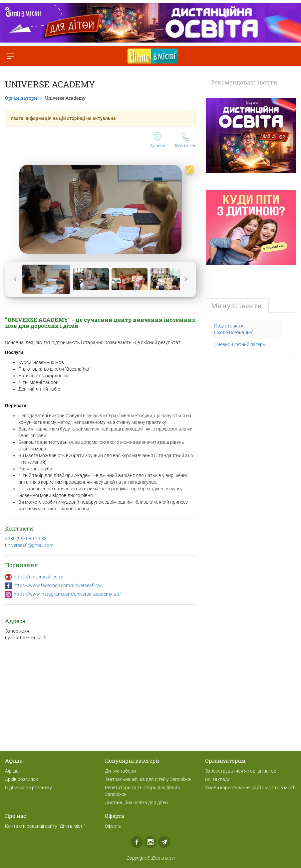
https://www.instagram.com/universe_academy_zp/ (67, 594)
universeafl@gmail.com (29, 545)
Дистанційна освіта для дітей (136, 803)
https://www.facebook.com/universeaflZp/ (58, 585)
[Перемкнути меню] (10, 56)
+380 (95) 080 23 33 (26, 539)
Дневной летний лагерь (240, 344)
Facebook (137, 842)
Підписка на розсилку (28, 788)
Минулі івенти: (237, 306)
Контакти (185, 140)
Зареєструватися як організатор (241, 771)
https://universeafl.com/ (39, 577)
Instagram (150, 842)
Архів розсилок (21, 779)
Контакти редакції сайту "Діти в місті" (45, 826)
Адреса (158, 140)
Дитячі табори (120, 771)
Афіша (12, 771)
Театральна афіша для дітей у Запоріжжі (149, 779)
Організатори (21, 98)
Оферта (113, 826)
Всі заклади (218, 779)
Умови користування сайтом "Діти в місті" (250, 788)
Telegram (164, 842)
